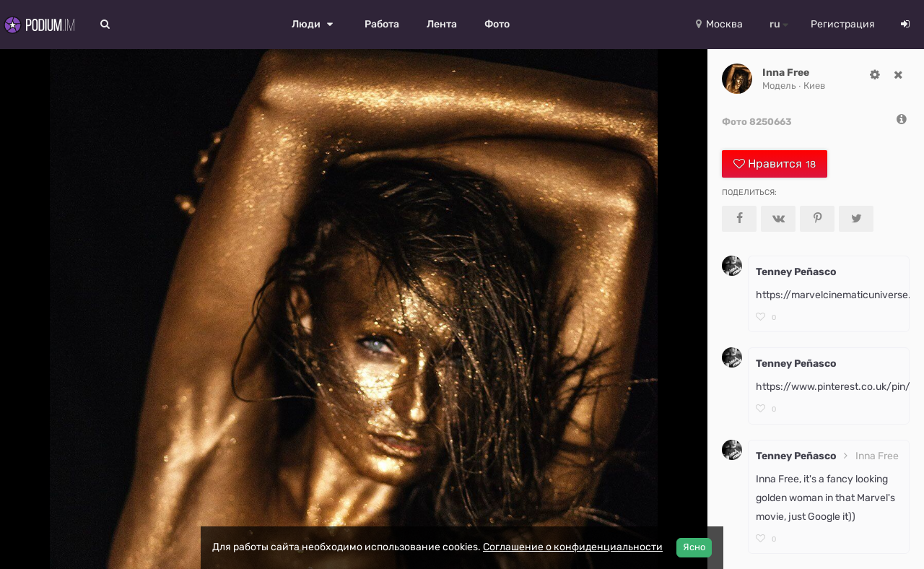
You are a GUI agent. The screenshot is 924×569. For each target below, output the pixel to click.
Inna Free (786, 73)
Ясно (694, 547)
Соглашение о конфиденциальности (573, 547)
